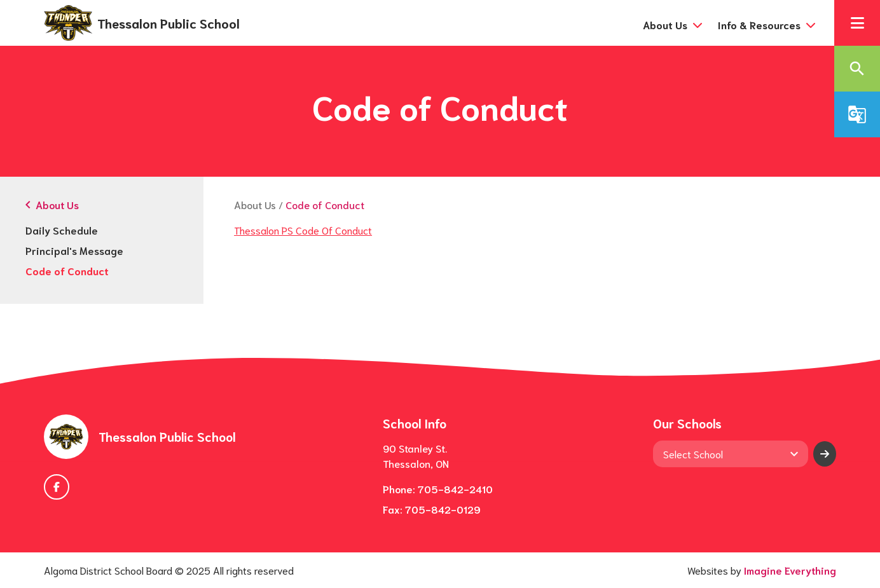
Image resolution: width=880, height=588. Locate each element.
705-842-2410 (455, 489)
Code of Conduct (67, 270)
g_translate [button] (857, 114)
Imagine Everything (790, 570)
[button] (857, 23)
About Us (255, 204)
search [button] (857, 69)
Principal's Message (74, 250)
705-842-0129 (443, 509)
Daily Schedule (62, 230)
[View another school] (730, 454)
